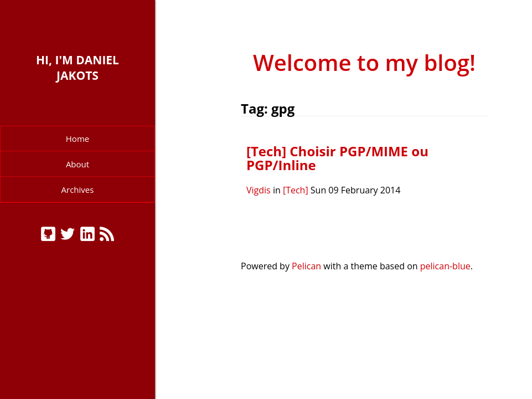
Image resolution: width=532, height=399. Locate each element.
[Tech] (296, 190)
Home (78, 139)
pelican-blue (445, 266)
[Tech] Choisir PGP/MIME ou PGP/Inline (337, 158)
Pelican (306, 266)
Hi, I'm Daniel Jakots (78, 68)
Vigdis (259, 190)
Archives (78, 190)
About (78, 164)
